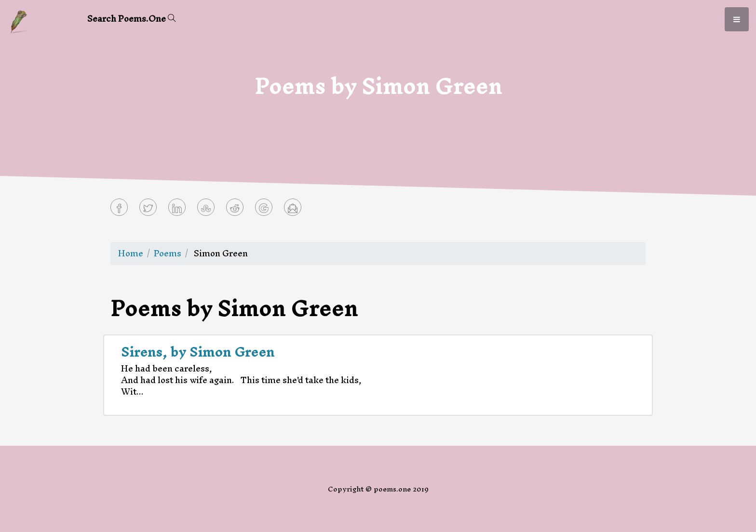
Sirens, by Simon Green (198, 352)
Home (131, 253)
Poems (168, 253)
